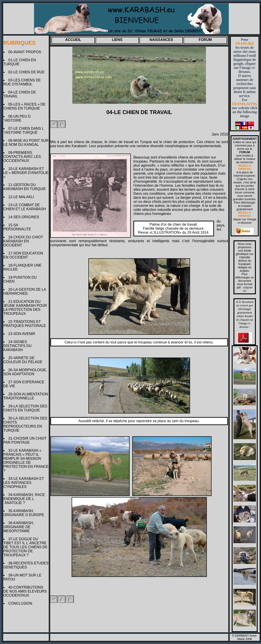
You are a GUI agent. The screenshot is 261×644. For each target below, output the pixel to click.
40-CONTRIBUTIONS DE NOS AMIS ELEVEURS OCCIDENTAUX (25, 591)
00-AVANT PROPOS (26, 52)
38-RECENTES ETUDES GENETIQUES (26, 565)
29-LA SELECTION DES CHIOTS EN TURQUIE (25, 408)
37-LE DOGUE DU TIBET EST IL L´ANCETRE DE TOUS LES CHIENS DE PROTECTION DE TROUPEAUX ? (25, 547)
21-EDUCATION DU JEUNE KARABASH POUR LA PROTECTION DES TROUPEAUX (25, 308)
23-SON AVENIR (23, 334)
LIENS (117, 40)
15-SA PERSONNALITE (18, 227)
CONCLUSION (21, 603)
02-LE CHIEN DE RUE (27, 72)
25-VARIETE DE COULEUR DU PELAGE (24, 360)
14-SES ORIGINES (25, 217)
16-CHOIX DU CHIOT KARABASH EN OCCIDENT (23, 241)
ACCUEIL (73, 40)
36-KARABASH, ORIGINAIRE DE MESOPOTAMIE (19, 527)
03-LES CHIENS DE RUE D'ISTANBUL (22, 82)
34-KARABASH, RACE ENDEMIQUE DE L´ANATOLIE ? (24, 499)
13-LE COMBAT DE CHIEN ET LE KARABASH (26, 207)
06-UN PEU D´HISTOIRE (17, 118)
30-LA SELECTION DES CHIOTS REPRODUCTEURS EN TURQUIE (25, 424)
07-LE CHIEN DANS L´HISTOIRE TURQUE (24, 130)
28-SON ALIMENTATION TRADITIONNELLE (26, 396)
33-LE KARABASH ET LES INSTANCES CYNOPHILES (24, 483)
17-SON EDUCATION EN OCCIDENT (23, 255)
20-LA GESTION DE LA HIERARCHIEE (25, 291)
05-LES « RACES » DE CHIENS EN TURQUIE (24, 106)
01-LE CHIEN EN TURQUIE (20, 62)
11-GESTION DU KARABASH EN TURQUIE (26, 187)
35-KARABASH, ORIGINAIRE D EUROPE (25, 513)
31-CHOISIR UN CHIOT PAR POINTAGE (25, 440)
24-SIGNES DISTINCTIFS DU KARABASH (17, 346)
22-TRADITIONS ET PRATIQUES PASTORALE (26, 324)
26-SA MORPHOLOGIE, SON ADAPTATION (25, 372)
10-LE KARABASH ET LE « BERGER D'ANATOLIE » (26, 173)
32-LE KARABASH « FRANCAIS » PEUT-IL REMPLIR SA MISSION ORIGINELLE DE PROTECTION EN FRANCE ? (26, 461)
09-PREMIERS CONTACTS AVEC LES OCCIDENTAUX (22, 157)
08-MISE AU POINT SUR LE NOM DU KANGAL (26, 143)
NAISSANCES (161, 40)
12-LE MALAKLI (22, 197)
